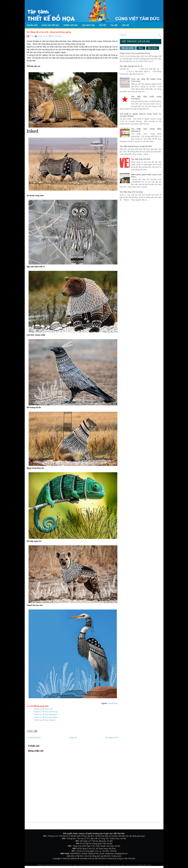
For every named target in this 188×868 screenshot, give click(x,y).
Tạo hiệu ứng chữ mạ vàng (131, 192)
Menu (141, 48)
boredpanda (113, 703)
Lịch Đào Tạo (88, 25)
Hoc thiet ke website (77, 865)
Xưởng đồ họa (71, 25)
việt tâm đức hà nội (144, 865)
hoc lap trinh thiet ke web (105, 865)
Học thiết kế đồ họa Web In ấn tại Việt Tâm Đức (86, 858)
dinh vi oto (125, 865)
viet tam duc (133, 865)
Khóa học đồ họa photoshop (46, 712)
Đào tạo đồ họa (90, 865)
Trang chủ (32, 25)
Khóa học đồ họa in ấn (44, 709)
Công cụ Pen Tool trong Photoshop (135, 53)
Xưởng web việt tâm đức (62, 865)
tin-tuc (45, 36)
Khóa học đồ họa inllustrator (46, 714)
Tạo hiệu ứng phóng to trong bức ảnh (136, 146)
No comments (57, 36)
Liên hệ (125, 25)
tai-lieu (40, 36)
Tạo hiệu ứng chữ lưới (141, 159)
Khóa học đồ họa (51, 25)
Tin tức (103, 25)
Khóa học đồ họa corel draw (46, 717)
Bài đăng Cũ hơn (112, 738)
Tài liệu (114, 25)
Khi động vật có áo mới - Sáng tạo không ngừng (49, 32)
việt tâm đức (48, 865)
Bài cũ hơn (153, 48)
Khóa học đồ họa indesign (45, 720)
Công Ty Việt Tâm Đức (126, 858)
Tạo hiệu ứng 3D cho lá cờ (131, 66)
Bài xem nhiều (128, 48)
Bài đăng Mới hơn (34, 738)
